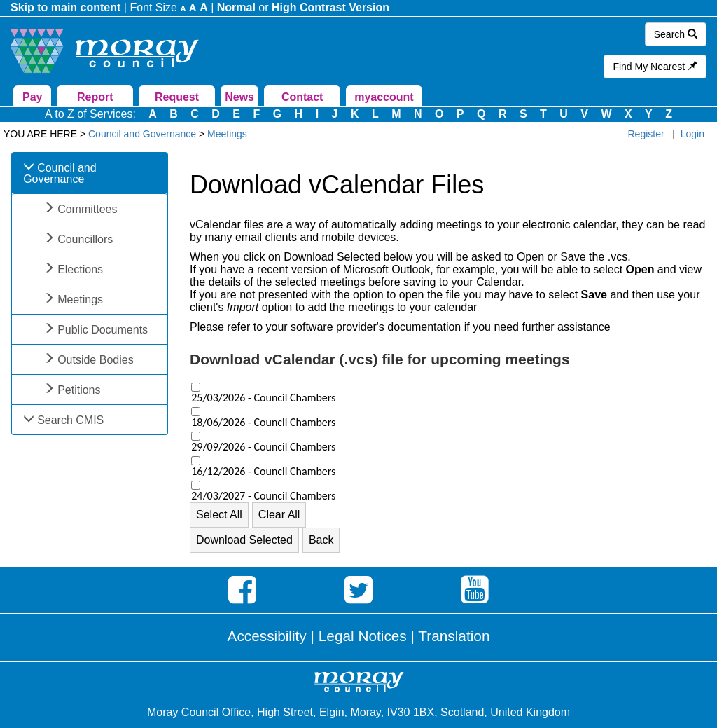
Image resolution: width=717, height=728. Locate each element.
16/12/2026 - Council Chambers (263, 472)
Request (177, 97)
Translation (454, 636)
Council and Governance (60, 173)
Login (692, 134)
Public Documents (103, 330)
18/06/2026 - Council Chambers (263, 423)
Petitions (79, 390)
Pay (32, 97)
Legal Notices (363, 636)
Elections (80, 269)
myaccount (384, 97)
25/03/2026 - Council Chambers (263, 398)
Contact (302, 97)
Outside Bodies (96, 360)
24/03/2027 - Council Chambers (263, 496)
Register (646, 134)
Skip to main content (65, 7)
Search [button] (676, 34)
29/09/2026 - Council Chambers (263, 447)
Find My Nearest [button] (655, 67)
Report (95, 97)
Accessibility (267, 636)
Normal (236, 7)
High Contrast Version (330, 7)
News (239, 97)
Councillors (85, 239)
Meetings (80, 300)
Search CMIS (70, 420)
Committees (87, 209)
